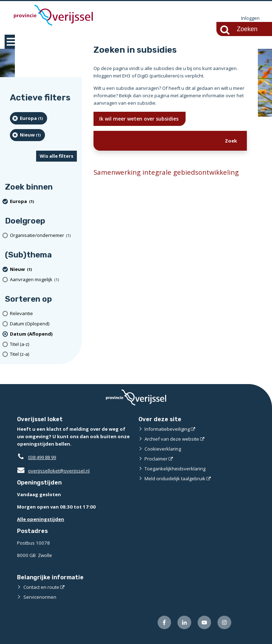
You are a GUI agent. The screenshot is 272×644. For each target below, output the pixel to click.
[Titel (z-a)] (43, 355)
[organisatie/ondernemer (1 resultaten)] (43, 236)
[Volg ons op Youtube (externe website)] (205, 623)
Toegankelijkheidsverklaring (175, 469)
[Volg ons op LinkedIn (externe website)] (184, 623)
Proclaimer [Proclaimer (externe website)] (156, 459)
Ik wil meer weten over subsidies (140, 119)
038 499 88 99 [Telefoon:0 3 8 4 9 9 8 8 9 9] (44, 457)
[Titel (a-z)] (43, 344)
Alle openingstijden (41, 519)
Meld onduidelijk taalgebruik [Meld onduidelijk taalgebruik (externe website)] (175, 478)
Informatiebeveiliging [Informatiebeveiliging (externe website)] (167, 429)
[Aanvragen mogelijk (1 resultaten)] (43, 280)
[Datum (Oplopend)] (43, 324)
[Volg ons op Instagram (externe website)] (224, 623)
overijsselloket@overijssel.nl (53, 471)
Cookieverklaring (163, 449)
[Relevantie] (43, 314)
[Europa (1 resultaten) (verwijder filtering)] (29, 118)
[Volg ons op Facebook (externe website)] (165, 623)
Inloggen (250, 18)
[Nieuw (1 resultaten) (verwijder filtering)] (27, 135)
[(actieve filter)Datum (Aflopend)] (43, 334)
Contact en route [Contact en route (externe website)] (41, 587)
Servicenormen (40, 597)
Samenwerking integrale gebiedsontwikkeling (166, 172)
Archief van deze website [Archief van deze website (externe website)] (172, 439)
